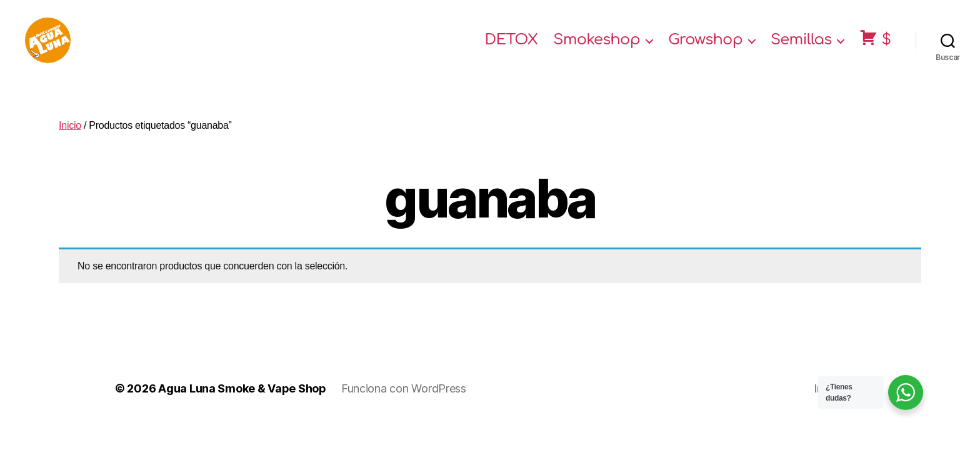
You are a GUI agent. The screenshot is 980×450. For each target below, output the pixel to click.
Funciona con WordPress (404, 399)
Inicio (70, 136)
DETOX (512, 45)
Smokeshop (597, 45)
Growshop (705, 45)
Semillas (801, 45)
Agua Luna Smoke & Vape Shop (242, 399)
